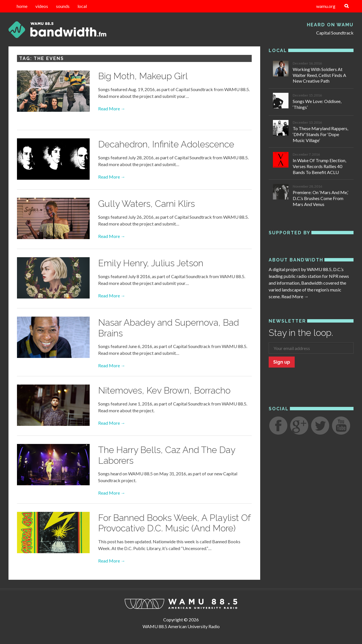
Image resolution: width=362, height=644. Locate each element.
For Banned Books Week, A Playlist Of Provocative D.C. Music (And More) (174, 523)
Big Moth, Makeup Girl (143, 76)
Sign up (282, 362)
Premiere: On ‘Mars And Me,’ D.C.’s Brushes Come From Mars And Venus (320, 198)
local (82, 6)
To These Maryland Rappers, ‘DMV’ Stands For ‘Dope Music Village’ (320, 134)
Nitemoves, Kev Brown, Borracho (164, 390)
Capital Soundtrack (335, 33)
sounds (63, 6)
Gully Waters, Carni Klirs (146, 204)
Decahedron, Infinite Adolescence (166, 144)
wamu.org (326, 6)
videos (42, 6)
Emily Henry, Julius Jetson (151, 263)
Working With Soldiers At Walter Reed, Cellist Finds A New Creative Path (319, 75)
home (22, 6)
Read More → (112, 109)
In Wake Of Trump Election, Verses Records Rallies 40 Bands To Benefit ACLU (319, 166)
